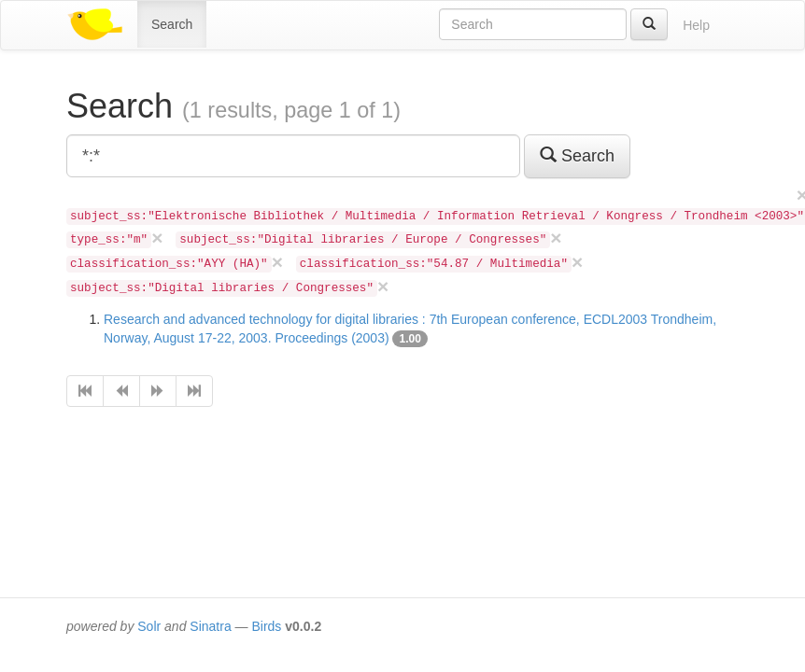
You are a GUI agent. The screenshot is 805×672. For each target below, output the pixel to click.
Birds (266, 626)
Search (172, 24)
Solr (149, 626)
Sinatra (210, 626)
